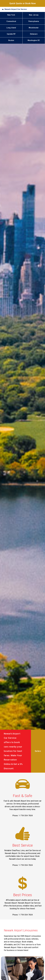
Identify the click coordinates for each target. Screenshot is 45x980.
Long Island (11, 28)
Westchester (34, 28)
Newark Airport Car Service (16, 9)
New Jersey (34, 15)
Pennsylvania (34, 21)
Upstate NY (11, 34)
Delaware (34, 34)
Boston (11, 40)
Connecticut (11, 21)
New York (11, 15)
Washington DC (34, 40)
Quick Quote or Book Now (23, 3)
